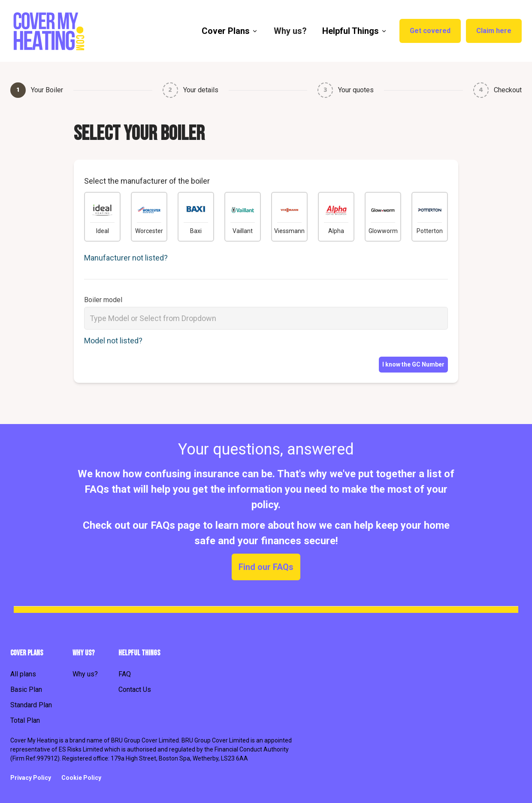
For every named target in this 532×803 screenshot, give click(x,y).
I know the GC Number (413, 364)
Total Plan (25, 720)
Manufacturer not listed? (126, 258)
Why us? (85, 674)
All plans (23, 674)
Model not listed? (113, 341)
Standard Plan (31, 705)
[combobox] (266, 318)
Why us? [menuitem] (290, 31)
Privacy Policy (31, 778)
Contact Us (135, 689)
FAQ (125, 674)
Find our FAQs (266, 567)
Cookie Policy (81, 778)
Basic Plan (26, 689)
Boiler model (103, 300)
